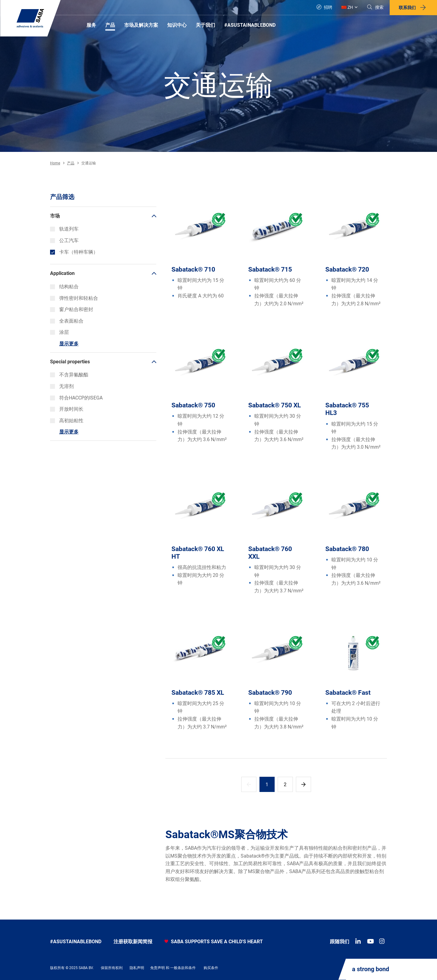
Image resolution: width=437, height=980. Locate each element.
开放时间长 (67, 409)
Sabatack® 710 (193, 269)
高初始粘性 (67, 421)
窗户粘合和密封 (72, 309)
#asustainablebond (76, 942)
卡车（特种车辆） (74, 252)
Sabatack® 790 (270, 693)
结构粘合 (64, 287)
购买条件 (211, 968)
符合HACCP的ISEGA (76, 398)
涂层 (59, 332)
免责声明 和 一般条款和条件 (173, 968)
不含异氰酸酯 (69, 375)
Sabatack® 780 (347, 549)
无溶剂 (62, 386)
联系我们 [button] (407, 8)
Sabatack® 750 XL (274, 405)
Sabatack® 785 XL (198, 693)
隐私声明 (137, 968)
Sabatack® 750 (193, 405)
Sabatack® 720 (347, 269)
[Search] (375, 7)
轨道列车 (64, 229)
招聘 (324, 7)
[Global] (349, 7)
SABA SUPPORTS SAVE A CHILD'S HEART (214, 942)
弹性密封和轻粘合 (74, 298)
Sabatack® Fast (348, 693)
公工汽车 (64, 240)
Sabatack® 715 (270, 269)
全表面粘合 (67, 321)
